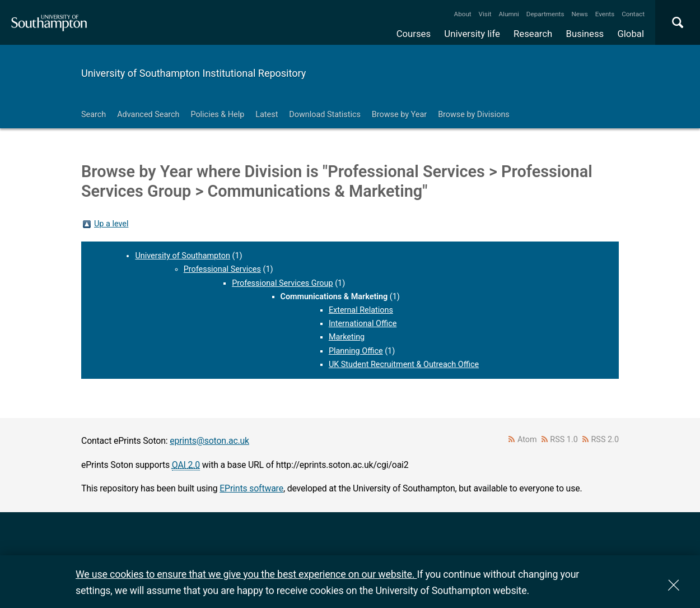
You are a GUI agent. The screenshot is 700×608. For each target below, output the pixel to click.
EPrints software (251, 488)
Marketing (347, 337)
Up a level (111, 224)
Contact (633, 14)
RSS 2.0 (605, 440)
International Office (363, 324)
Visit (485, 14)
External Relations (361, 310)
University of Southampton (183, 256)
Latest (267, 115)
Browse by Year (399, 115)
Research (533, 34)
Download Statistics (325, 115)
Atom (527, 440)
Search (94, 115)
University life (472, 34)
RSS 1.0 (564, 440)
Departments (545, 14)
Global (631, 34)
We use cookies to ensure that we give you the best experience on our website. (246, 574)
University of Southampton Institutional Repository (193, 73)
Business (585, 34)
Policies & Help (217, 115)
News (579, 14)
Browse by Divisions (474, 115)
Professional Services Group (282, 283)
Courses (414, 34)
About (463, 14)
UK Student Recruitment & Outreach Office (404, 365)
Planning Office (356, 351)
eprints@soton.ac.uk (209, 441)
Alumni (508, 14)
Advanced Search (148, 115)
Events (605, 14)
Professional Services (222, 269)
